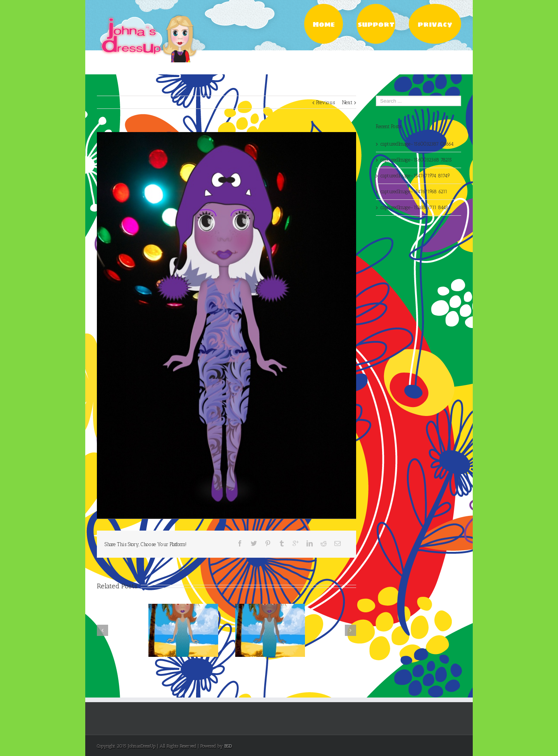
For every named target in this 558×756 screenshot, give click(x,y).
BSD (228, 746)
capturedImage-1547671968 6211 (414, 192)
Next (347, 102)
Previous (325, 102)
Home (324, 24)
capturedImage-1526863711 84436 (416, 207)
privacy (435, 24)
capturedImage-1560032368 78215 (416, 160)
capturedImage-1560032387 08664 (417, 144)
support (376, 24)
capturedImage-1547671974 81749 (415, 176)
